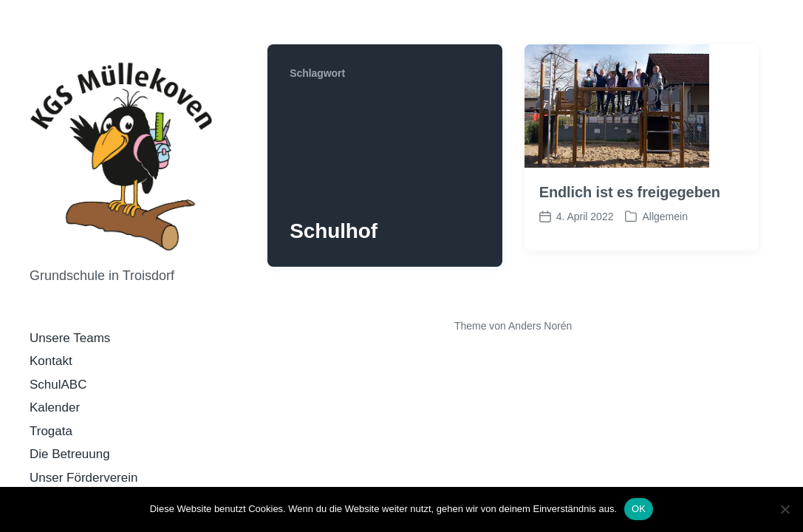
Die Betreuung (70, 454)
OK (639, 509)
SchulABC (58, 385)
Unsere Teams (70, 338)
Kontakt (51, 361)
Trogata (51, 431)
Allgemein (664, 216)
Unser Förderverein (83, 478)
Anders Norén (540, 326)
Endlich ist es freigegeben (630, 192)
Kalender (55, 407)
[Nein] (785, 509)
